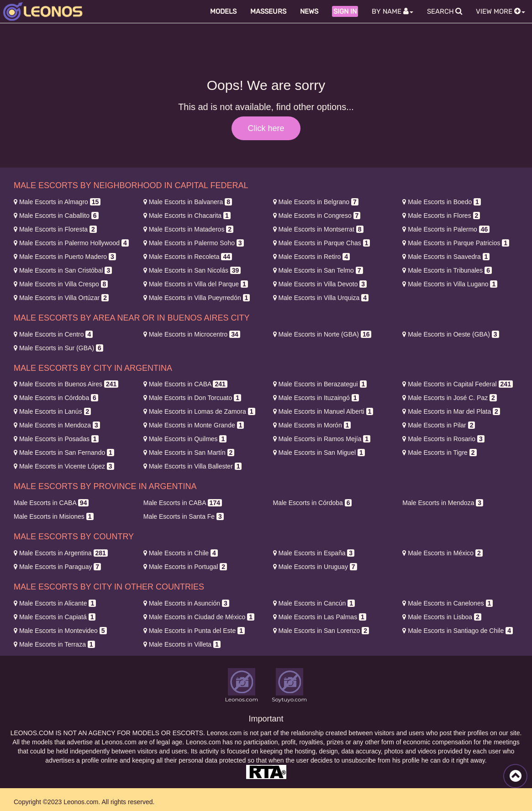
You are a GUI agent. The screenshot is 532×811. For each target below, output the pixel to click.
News (309, 11)
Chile (181, 553)
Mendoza (57, 425)
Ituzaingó (316, 398)
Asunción (186, 603)
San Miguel (319, 453)
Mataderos (188, 229)
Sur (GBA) (58, 348)
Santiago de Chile (458, 631)
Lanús (52, 411)
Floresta (55, 229)
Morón (312, 425)
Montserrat (318, 229)
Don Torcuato (192, 398)
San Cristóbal (63, 270)
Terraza (54, 644)
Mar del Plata (451, 411)
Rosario (443, 439)
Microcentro (192, 334)
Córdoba (56, 398)
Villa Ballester (193, 466)
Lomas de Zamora (199, 411)
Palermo (446, 229)
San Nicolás (192, 270)
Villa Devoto (320, 284)
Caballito (56, 216)
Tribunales (447, 270)
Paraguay (57, 567)
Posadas (56, 439)
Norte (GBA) (322, 334)
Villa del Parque (196, 284)
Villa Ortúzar (61, 298)
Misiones (54, 516)
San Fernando (64, 453)
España (314, 553)
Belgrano (316, 202)
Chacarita (187, 216)
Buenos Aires (66, 384)
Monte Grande (194, 425)
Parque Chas (322, 243)
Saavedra (446, 257)
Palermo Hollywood (71, 243)
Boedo (442, 202)
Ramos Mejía (322, 439)
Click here (266, 128)
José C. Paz (450, 398)
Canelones (448, 603)
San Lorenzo (321, 631)
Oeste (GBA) (450, 334)
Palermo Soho (194, 243)
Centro (53, 334)
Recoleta (188, 257)
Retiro (312, 257)
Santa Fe (184, 516)
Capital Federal (458, 384)
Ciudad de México (199, 617)
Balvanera (188, 202)
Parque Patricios (456, 243)
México (442, 553)
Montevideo (60, 631)
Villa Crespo (61, 284)
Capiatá (55, 617)
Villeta (182, 644)
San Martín (189, 453)
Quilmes (185, 439)
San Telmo (318, 270)
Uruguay (315, 567)
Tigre (439, 453)
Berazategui (320, 384)
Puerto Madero (65, 257)
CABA (185, 384)
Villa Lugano (450, 284)
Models (223, 11)
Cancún (314, 603)
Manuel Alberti (323, 411)
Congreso (317, 216)
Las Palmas (320, 617)
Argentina (61, 553)
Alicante (55, 603)
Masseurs (268, 11)
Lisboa (442, 617)
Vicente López (64, 466)
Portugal (185, 567)
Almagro (57, 202)
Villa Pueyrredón (197, 298)
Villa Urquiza (321, 298)
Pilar (439, 425)
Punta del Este (194, 631)
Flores (441, 216)
